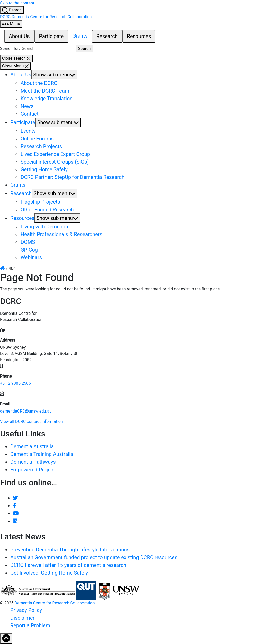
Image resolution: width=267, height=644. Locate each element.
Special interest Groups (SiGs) (55, 162)
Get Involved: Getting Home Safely (49, 573)
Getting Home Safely (44, 169)
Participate (52, 36)
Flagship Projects (40, 202)
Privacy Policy (26, 610)
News (27, 106)
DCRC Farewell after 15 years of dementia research (68, 565)
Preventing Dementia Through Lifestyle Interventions (70, 550)
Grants (80, 36)
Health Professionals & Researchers (61, 234)
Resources (139, 36)
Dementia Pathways (33, 462)
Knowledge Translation (47, 99)
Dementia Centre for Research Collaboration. (55, 603)
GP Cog (29, 250)
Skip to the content (17, 3)
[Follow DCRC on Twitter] (15, 498)
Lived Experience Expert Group (55, 154)
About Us (19, 36)
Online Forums (37, 139)
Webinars (31, 257)
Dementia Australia (32, 446)
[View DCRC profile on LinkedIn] (15, 521)
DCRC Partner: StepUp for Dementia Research (72, 177)
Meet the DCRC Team (45, 91)
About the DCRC (39, 83)
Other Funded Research (47, 210)
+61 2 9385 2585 (15, 383)
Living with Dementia (44, 227)
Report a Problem (30, 625)
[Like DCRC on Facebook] (15, 506)
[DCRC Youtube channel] (16, 513)
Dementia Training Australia (42, 454)
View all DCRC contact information (31, 421)
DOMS (28, 242)
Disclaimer (22, 618)
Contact (30, 114)
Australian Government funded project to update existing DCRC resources (94, 557)
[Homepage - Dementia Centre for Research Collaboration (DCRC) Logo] (46, 17)
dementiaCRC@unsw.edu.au (26, 411)
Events (28, 131)
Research (107, 36)
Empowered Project (33, 470)
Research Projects (41, 146)
